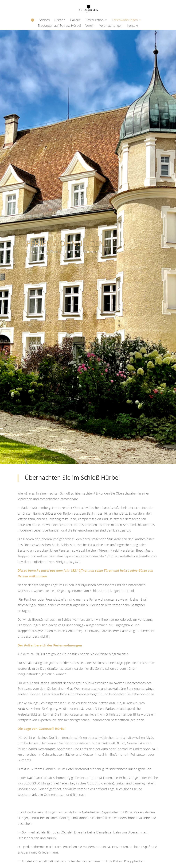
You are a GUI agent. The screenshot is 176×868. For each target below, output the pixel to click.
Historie (60, 20)
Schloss (44, 20)
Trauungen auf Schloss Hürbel (59, 26)
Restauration (95, 20)
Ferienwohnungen (125, 20)
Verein (90, 26)
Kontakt (133, 26)
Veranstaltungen (111, 26)
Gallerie (75, 20)
